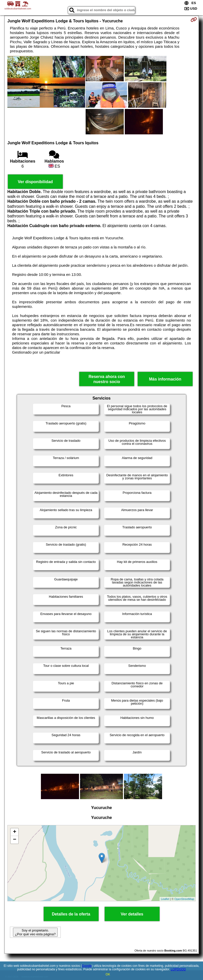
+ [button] (15, 832)
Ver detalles (132, 914)
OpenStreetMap (184, 899)
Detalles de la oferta (71, 914)
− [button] (15, 840)
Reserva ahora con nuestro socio (107, 379)
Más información (165, 379)
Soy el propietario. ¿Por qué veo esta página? (35, 932)
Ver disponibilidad (35, 182)
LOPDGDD (178, 969)
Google (87, 966)
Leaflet (165, 899)
